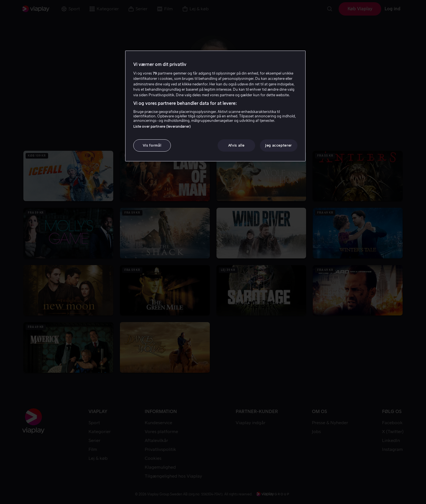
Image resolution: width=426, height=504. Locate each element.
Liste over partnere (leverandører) (162, 126)
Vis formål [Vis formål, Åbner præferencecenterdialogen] (152, 145)
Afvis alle (236, 145)
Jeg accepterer (279, 145)
